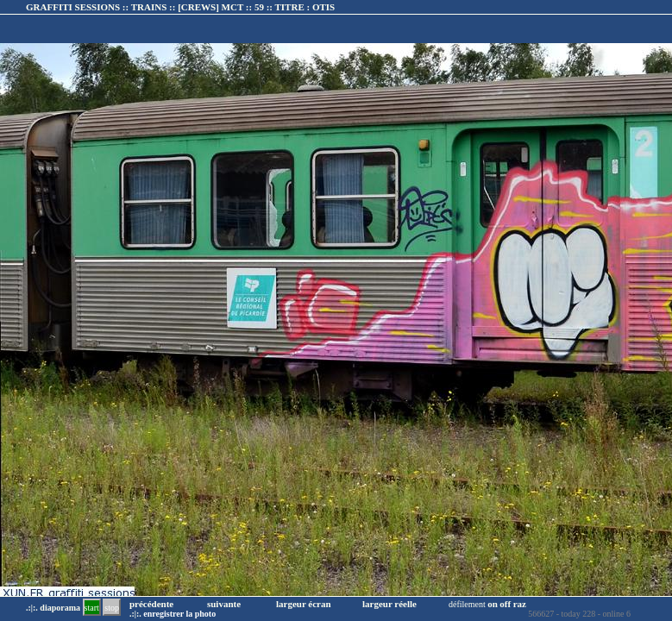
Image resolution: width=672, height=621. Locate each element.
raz (520, 604)
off (505, 604)
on (493, 604)
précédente (151, 604)
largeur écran (304, 604)
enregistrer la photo (179, 614)
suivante (224, 604)
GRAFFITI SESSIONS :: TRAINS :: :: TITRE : (180, 7)
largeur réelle (389, 604)
